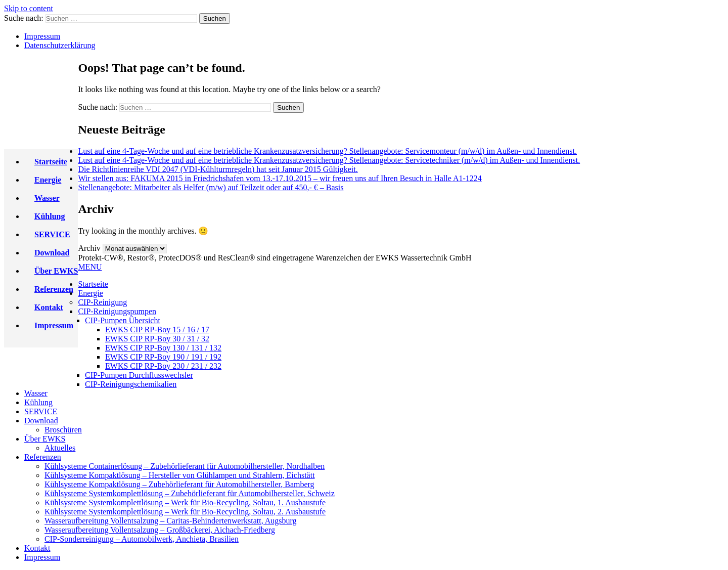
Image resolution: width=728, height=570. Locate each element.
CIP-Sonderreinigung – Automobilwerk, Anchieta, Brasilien (142, 539)
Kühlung (50, 216)
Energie (48, 180)
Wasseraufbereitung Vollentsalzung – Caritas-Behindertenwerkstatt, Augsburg (171, 521)
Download (52, 253)
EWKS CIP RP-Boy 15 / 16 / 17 (157, 330)
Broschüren (63, 430)
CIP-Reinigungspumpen (117, 311)
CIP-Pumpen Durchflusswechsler (139, 375)
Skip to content (29, 8)
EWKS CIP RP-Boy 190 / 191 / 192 (163, 357)
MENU (90, 267)
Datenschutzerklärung (60, 45)
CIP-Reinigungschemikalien (131, 384)
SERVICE (52, 234)
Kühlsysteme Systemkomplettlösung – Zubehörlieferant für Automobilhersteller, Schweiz (190, 493)
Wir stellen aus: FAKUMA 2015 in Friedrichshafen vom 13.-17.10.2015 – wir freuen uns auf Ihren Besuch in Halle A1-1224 (280, 178)
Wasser (47, 198)
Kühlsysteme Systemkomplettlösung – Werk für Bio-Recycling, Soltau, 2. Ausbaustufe (185, 512)
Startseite (51, 162)
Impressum (42, 36)
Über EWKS (56, 271)
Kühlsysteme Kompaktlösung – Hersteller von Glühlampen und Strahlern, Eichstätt (180, 475)
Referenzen (54, 289)
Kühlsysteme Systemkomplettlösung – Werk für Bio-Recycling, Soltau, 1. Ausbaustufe (185, 502)
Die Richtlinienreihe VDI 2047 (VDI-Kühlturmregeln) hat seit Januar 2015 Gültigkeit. (218, 169)
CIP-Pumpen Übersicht (123, 320)
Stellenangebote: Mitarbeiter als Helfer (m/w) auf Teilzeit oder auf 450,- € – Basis (211, 187)
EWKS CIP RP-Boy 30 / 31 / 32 (157, 339)
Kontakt (49, 307)
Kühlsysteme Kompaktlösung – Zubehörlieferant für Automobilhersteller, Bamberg (179, 484)
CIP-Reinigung (102, 302)
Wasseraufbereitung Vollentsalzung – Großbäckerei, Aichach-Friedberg (160, 530)
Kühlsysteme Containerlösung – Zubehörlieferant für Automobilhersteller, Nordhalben (185, 466)
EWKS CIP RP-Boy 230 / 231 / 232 (163, 366)
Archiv (89, 248)
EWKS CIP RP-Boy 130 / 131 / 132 (163, 348)
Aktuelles (60, 448)
